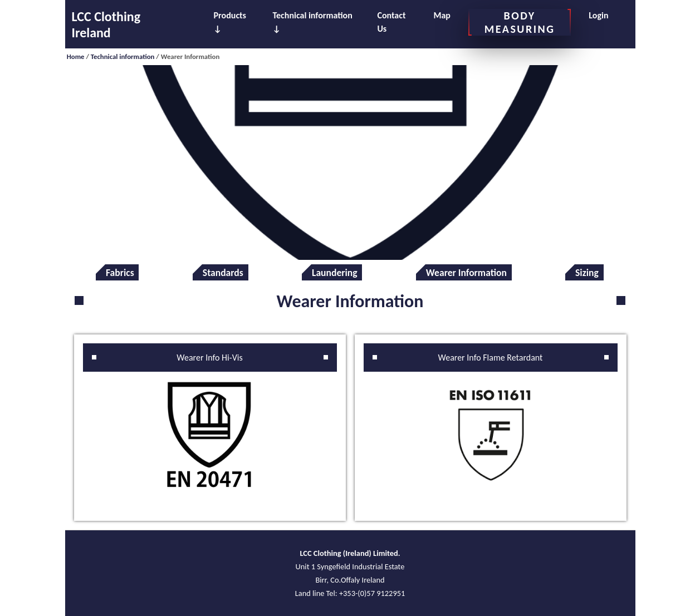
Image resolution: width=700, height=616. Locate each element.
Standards (223, 273)
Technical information (313, 15)
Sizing (587, 273)
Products (230, 15)
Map (442, 15)
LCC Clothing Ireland (106, 24)
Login (598, 15)
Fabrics (120, 273)
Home (76, 56)
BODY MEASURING (520, 22)
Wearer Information (466, 273)
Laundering (335, 273)
